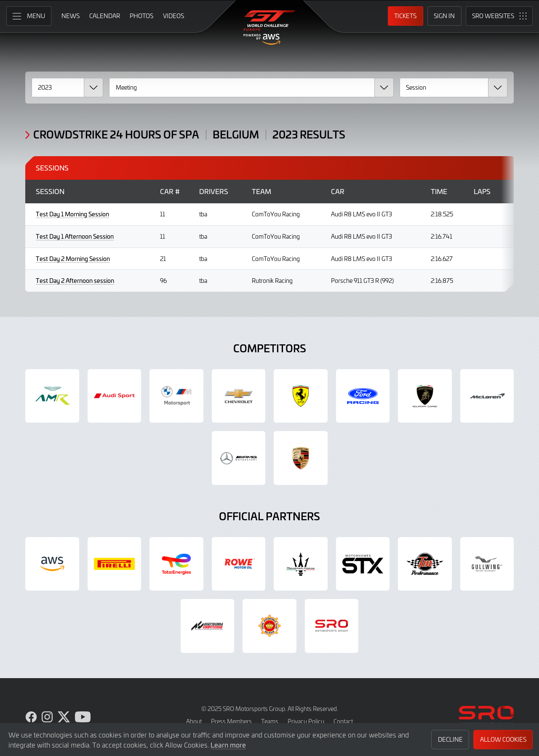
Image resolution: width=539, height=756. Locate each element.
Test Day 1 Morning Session (72, 214)
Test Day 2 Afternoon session (75, 281)
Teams (270, 721)
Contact (343, 721)
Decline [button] (450, 739)
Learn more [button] (228, 745)
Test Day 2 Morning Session (73, 259)
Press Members (231, 721)
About (194, 721)
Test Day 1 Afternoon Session (75, 236)
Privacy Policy (306, 721)
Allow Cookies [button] (503, 739)
